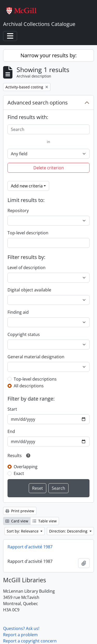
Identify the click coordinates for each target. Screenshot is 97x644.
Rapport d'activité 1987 (30, 547)
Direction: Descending (69, 531)
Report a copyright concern (30, 641)
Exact (19, 473)
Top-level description (28, 233)
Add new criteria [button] (27, 186)
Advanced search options (38, 103)
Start (12, 409)
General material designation (36, 357)
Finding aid (18, 312)
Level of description (27, 268)
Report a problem (20, 635)
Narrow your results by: (48, 55)
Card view (17, 521)
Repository (18, 211)
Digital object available (29, 290)
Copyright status (24, 334)
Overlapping (26, 467)
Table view (45, 521)
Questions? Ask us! (21, 628)
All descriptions (29, 386)
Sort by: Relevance (23, 531)
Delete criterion (49, 168)
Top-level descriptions (35, 379)
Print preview (20, 511)
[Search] (48, 129)
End (11, 431)
